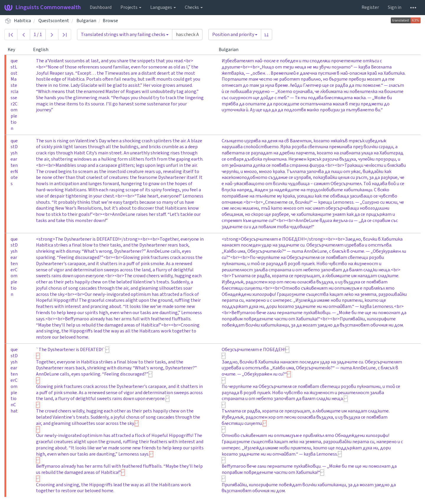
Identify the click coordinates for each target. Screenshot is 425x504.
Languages (163, 7)
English (43, 50)
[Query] (187, 35)
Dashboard (101, 7)
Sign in (395, 7)
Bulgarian (86, 21)
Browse (110, 21)
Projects (131, 7)
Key (14, 50)
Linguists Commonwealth (43, 7)
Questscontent (54, 21)
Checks (194, 7)
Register (370, 7)
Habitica (22, 21)
